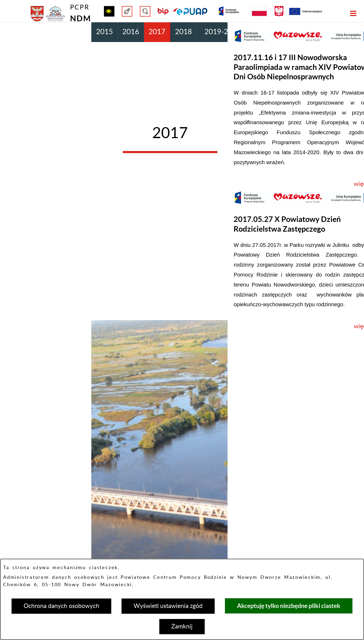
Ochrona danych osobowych (61, 606)
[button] (109, 11)
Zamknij (182, 626)
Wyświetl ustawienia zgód (168, 606)
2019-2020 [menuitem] (223, 32)
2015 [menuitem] (104, 32)
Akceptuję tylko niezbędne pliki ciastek (289, 606)
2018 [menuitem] (183, 32)
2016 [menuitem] (131, 32)
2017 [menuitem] (157, 32)
